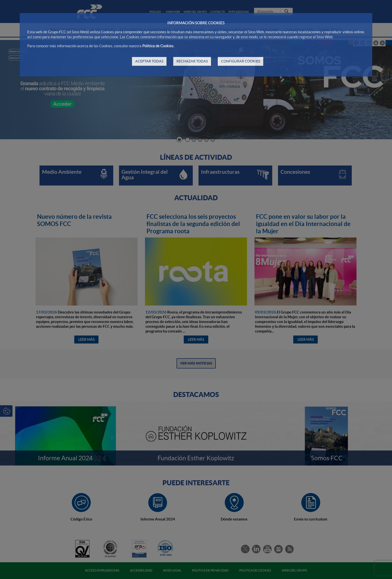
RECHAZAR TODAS (192, 61)
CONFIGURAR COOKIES (240, 61)
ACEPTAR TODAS (149, 61)
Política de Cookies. (158, 46)
